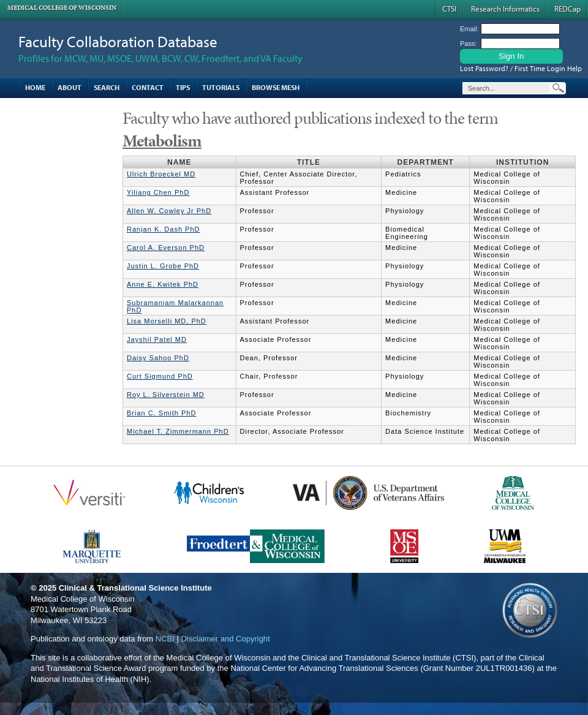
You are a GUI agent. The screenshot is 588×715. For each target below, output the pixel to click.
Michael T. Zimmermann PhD (178, 431)
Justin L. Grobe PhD (163, 266)
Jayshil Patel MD (157, 339)
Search (107, 87)
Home (35, 87)
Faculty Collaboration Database (118, 41)
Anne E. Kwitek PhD (163, 284)
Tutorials (221, 87)
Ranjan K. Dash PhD (164, 229)
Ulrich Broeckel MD (161, 174)
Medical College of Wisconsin (62, 8)
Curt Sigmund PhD (160, 376)
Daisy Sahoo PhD (158, 358)
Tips (183, 87)
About (70, 87)
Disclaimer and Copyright (225, 639)
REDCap (567, 9)
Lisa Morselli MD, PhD (167, 321)
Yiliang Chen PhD (158, 192)
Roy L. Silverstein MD (166, 395)
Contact (148, 87)
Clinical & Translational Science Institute (135, 588)
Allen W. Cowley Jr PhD (169, 211)
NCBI (165, 639)
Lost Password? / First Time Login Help (521, 68)
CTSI (449, 9)
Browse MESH (276, 87)
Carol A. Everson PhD (166, 248)
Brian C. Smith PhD (161, 413)
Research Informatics (505, 9)
